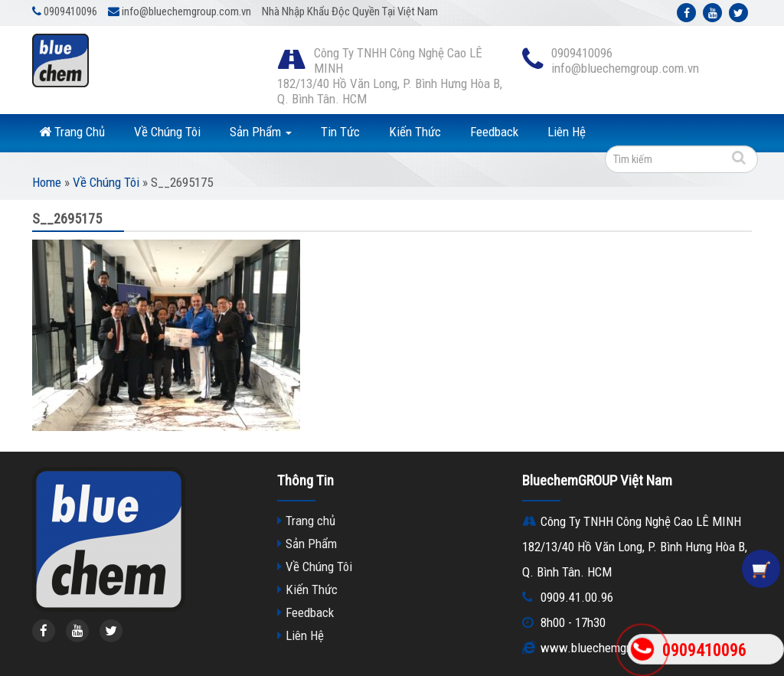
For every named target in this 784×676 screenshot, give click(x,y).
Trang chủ (310, 521)
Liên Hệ (567, 132)
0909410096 (704, 650)
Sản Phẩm (261, 132)
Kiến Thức (415, 132)
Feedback (494, 132)
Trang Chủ (72, 132)
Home (47, 182)
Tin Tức (340, 132)
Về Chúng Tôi (167, 132)
